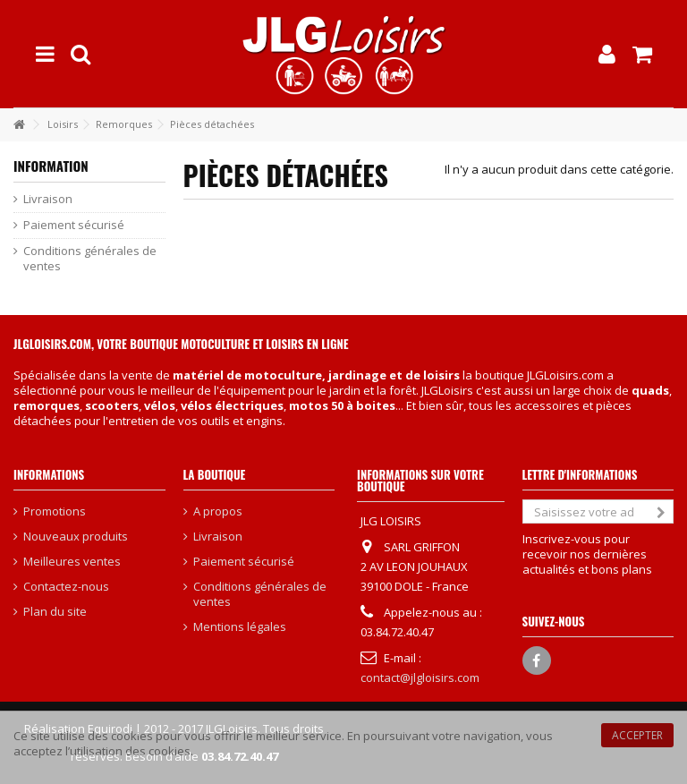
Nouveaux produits (76, 537)
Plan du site (55, 612)
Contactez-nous (66, 587)
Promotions (55, 511)
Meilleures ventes (72, 562)
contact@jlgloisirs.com (420, 677)
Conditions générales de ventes (90, 259)
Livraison (48, 199)
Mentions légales (240, 627)
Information (51, 166)
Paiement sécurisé (74, 225)
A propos (218, 511)
